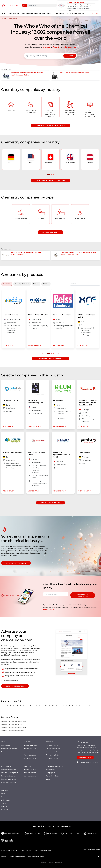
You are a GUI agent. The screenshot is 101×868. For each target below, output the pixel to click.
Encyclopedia (50, 769)
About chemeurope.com (43, 850)
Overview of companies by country (13, 731)
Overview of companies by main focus (14, 727)
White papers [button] (47, 13)
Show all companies (50, 232)
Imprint (4, 857)
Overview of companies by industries (13, 721)
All (24, 5)
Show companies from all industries (50, 125)
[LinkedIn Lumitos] (98, 857)
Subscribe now (85, 757)
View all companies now (50, 503)
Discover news (6, 745)
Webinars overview (30, 776)
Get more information (15, 686)
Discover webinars (30, 769)
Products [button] (21, 13)
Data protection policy (36, 857)
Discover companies (30, 745)
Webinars (4, 806)
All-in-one (5, 810)
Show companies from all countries (50, 181)
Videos (48, 779)
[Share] (93, 14)
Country (57, 47)
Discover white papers (9, 769)
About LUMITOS (26, 850)
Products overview (52, 758)
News (3, 794)
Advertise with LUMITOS (9, 850)
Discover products (52, 745)
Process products (52, 752)
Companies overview (31, 758)
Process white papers (8, 776)
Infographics (50, 773)
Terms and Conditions (17, 857)
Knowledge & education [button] (63, 13)
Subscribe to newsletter (83, 595)
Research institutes (53, 776)
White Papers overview (9, 782)
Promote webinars (30, 773)
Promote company (30, 755)
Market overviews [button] (33, 13)
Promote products (52, 755)
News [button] (4, 13)
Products (4, 797)
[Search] (55, 6)
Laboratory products (53, 749)
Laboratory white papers (10, 773)
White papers (6, 800)
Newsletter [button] (79, 13)
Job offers (5, 803)
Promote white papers (9, 779)
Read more (49, 610)
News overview (6, 752)
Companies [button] (12, 13)
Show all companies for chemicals (50, 359)
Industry (48, 47)
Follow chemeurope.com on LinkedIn (88, 762)
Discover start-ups (30, 749)
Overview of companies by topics (12, 724)
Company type (71, 47)
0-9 (3, 706)
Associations (28, 752)
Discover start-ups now (16, 563)
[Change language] (97, 14)
